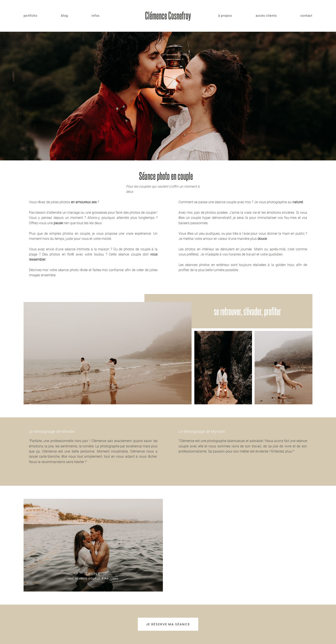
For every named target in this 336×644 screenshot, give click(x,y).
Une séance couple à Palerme (93, 545)
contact (306, 16)
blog (64, 16)
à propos (225, 16)
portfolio (31, 16)
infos (96, 16)
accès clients (266, 16)
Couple (93, 574)
